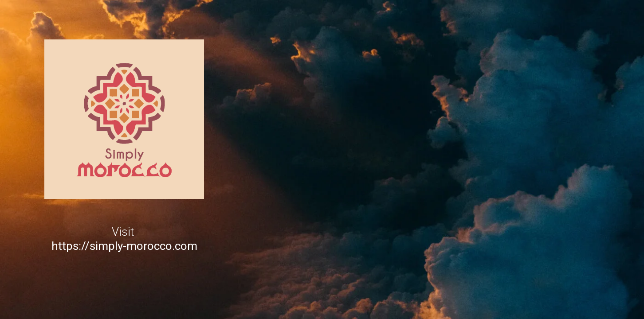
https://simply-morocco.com (124, 246)
